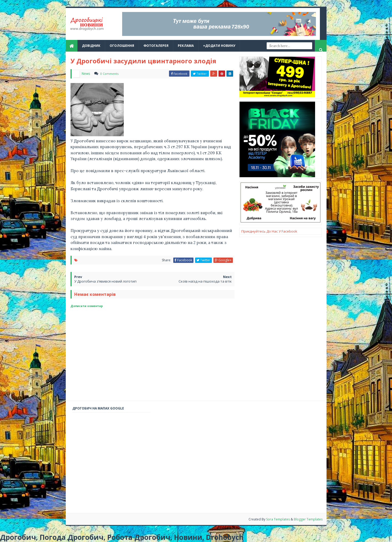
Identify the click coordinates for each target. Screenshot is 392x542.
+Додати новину (219, 46)
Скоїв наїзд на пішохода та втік (205, 281)
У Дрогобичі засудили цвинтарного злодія (143, 61)
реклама (186, 46)
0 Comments (109, 74)
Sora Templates (278, 519)
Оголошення (122, 46)
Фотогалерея (156, 46)
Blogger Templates (308, 519)
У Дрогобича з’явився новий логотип (105, 281)
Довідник (91, 46)
